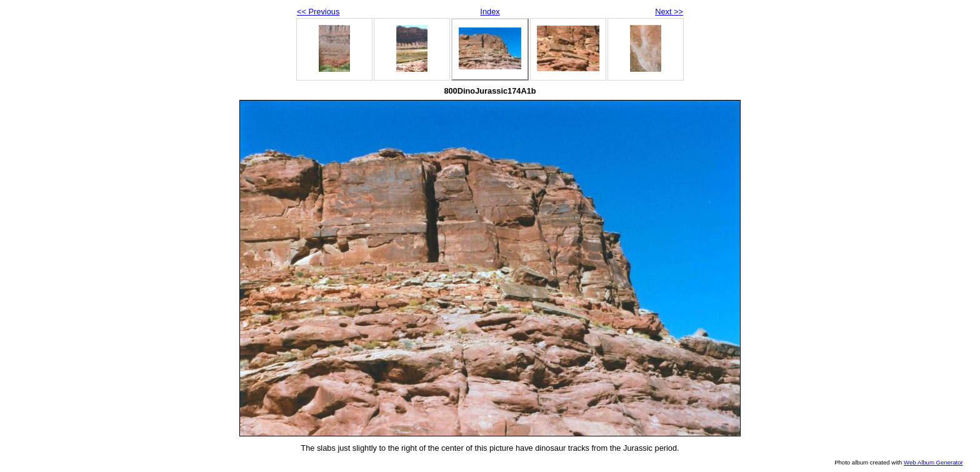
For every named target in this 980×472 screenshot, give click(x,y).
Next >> (669, 12)
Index (490, 12)
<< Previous (318, 12)
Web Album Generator (933, 462)
